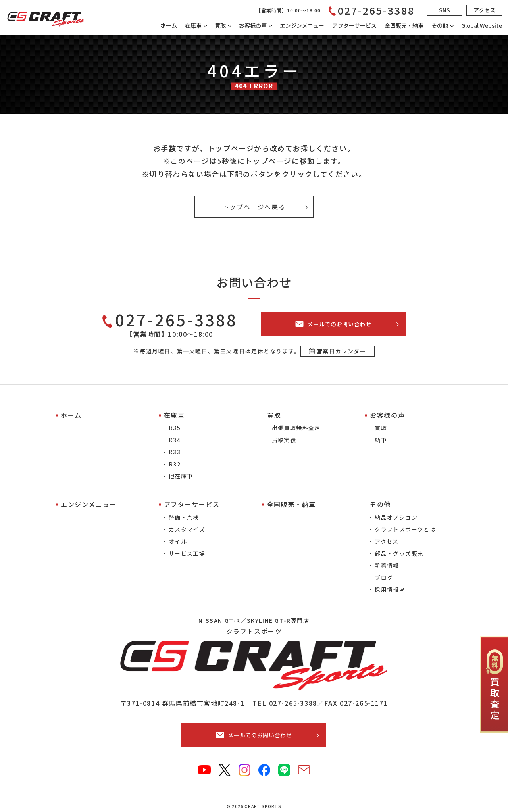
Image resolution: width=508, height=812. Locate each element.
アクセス (387, 541)
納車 (381, 440)
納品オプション (396, 517)
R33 (175, 452)
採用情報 (387, 589)
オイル (178, 541)
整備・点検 (184, 517)
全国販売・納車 (404, 25)
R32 (175, 464)
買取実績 (284, 440)
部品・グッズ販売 (399, 553)
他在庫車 (181, 476)
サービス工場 (187, 553)
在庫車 (193, 25)
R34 (175, 440)
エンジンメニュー (302, 25)
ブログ (384, 578)
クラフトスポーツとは (405, 529)
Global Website (482, 25)
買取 (381, 428)
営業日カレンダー (342, 351)
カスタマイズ (187, 529)
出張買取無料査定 (296, 428)
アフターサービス (354, 25)
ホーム (169, 25)
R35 (175, 428)
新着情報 (387, 565)
